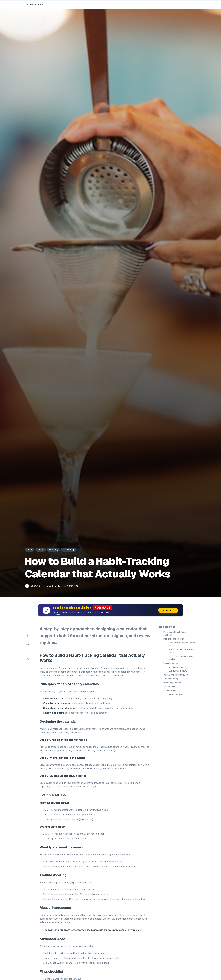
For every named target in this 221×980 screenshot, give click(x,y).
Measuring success (172, 683)
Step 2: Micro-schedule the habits (181, 651)
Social (46, 963)
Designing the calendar (174, 639)
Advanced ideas (171, 687)
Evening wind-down (178, 671)
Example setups (171, 663)
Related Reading (176, 694)
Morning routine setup (179, 667)
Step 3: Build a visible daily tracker (181, 658)
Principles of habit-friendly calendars (176, 633)
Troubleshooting (171, 679)
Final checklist (170, 691)
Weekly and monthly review (176, 675)
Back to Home (35, 5)
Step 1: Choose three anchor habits (182, 644)
